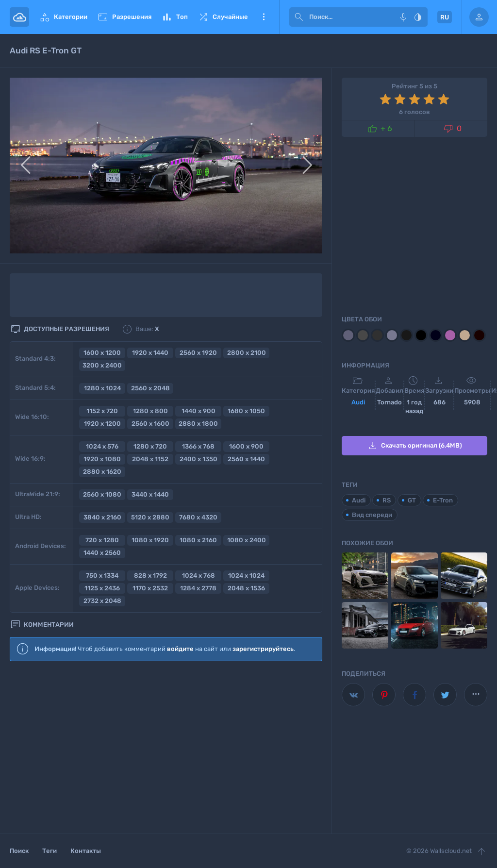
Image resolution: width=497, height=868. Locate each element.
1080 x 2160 (198, 540)
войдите (180, 649)
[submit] (299, 17)
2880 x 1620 (102, 472)
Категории (63, 17)
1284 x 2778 (198, 588)
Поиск (19, 851)
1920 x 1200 (102, 424)
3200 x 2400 (102, 365)
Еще (264, 17)
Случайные (223, 17)
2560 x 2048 (150, 388)
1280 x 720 (150, 446)
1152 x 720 (102, 411)
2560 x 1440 (246, 459)
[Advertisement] (166, 748)
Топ (174, 17)
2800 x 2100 (247, 353)
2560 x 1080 (102, 494)
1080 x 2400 (247, 540)
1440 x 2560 (102, 553)
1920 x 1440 (150, 353)
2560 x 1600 (150, 424)
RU (445, 17)
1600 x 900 (246, 446)
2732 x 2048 (102, 601)
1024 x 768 (199, 576)
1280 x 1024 (102, 388)
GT (412, 500)
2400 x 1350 (199, 459)
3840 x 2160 (102, 517)
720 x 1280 (102, 540)
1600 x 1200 (102, 353)
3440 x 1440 (150, 494)
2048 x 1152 (150, 459)
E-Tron (443, 500)
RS (387, 500)
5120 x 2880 (150, 517)
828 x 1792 (150, 576)
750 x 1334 (102, 576)
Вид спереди (372, 515)
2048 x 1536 (246, 588)
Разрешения (124, 17)
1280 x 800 (150, 411)
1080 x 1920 (150, 540)
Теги (50, 851)
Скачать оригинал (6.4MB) (414, 446)
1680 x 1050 (246, 411)
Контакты (86, 851)
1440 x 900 (199, 411)
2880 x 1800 (198, 424)
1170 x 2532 (150, 588)
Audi (358, 402)
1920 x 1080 (102, 459)
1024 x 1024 (246, 576)
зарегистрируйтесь (263, 649)
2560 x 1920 (198, 353)
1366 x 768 (198, 446)
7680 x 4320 (198, 517)
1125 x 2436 (102, 588)
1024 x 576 (102, 446)
